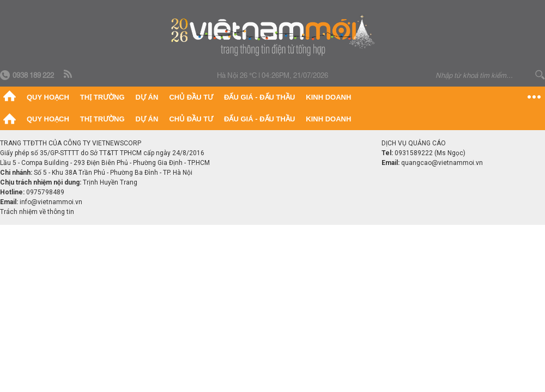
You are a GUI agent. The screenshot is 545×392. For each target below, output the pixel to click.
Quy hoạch (48, 97)
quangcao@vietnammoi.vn (442, 163)
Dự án (147, 97)
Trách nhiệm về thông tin (37, 212)
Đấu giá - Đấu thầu (259, 97)
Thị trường (102, 97)
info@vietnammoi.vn (51, 202)
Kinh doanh (328, 97)
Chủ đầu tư (191, 97)
